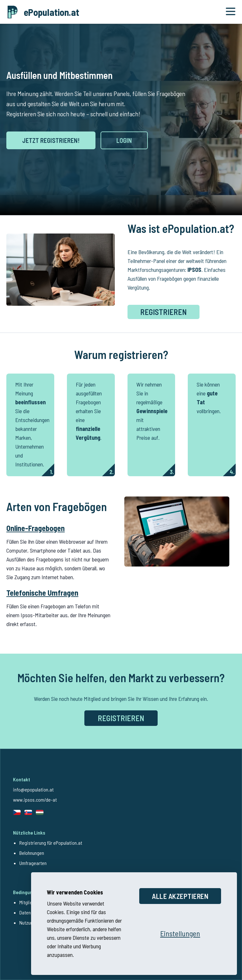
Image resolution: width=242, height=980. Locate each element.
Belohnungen (32, 853)
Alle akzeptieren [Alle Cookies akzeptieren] (180, 895)
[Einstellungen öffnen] (180, 932)
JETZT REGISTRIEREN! (51, 140)
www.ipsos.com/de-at (35, 800)
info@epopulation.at (33, 789)
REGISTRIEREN (121, 718)
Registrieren (164, 312)
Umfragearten (33, 863)
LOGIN (124, 140)
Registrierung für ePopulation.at (51, 843)
